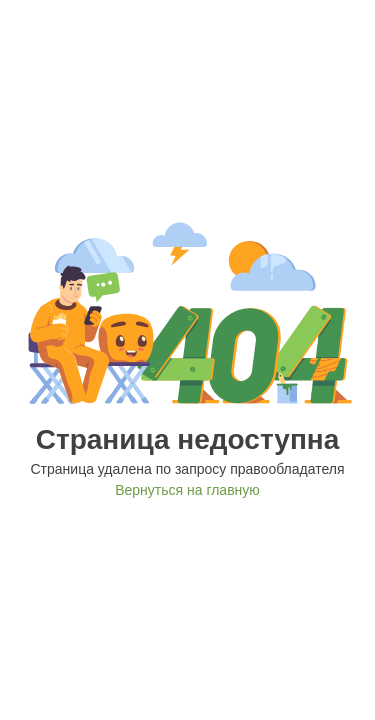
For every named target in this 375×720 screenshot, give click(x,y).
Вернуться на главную (187, 490)
